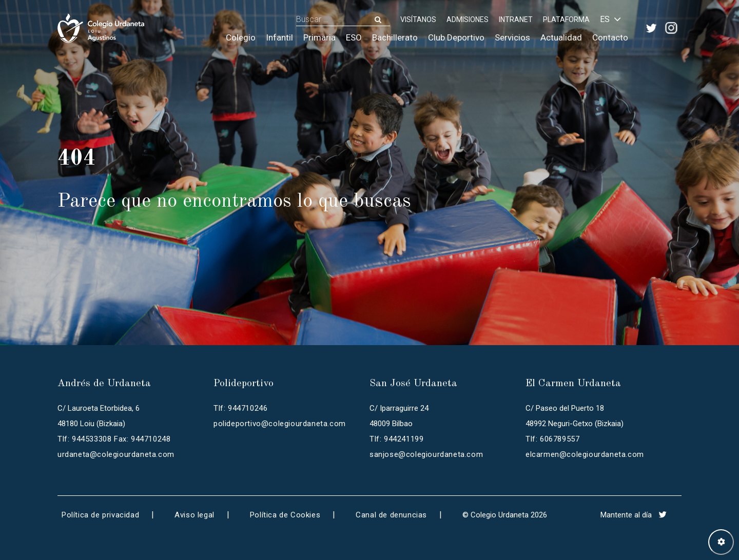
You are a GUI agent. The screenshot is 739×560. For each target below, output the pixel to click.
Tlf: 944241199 (396, 439)
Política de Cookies (285, 515)
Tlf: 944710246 (240, 408)
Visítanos (418, 19)
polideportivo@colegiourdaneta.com (280, 424)
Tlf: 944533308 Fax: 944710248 (114, 439)
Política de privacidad (100, 515)
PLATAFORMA (566, 19)
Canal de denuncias (391, 515)
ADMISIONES (468, 19)
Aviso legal (195, 515)
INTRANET (516, 19)
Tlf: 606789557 (552, 439)
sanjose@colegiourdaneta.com (426, 454)
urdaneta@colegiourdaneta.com (116, 454)
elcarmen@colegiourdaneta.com (585, 454)
